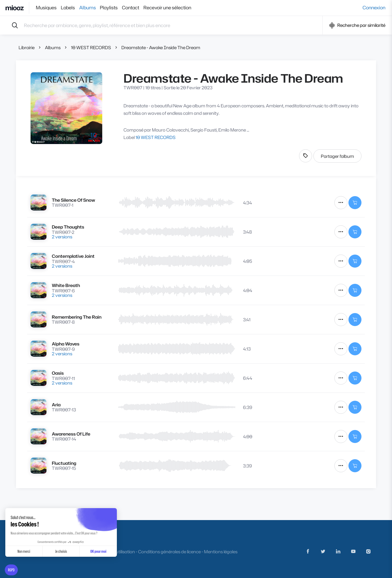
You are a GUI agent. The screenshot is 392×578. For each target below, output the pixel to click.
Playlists (115, 8)
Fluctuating (64, 463)
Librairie (27, 47)
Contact (139, 8)
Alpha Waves (66, 344)
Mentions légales (221, 552)
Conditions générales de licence (169, 552)
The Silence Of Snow (73, 200)
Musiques (46, 8)
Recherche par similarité (357, 25)
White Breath (66, 285)
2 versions (62, 237)
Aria (56, 405)
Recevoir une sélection (178, 8)
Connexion (374, 8)
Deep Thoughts (68, 227)
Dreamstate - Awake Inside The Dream (161, 47)
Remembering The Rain (77, 317)
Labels (70, 8)
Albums (92, 8)
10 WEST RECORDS (91, 47)
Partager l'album (337, 156)
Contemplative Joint (73, 256)
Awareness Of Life (71, 434)
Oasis (58, 373)
